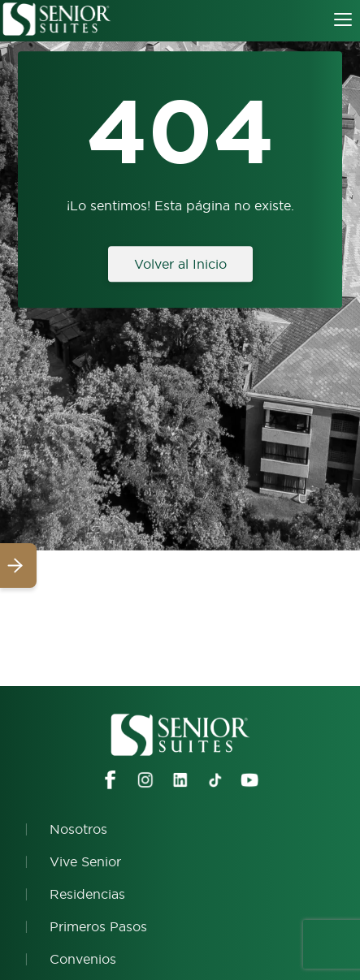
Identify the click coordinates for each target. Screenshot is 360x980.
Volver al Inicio (180, 264)
